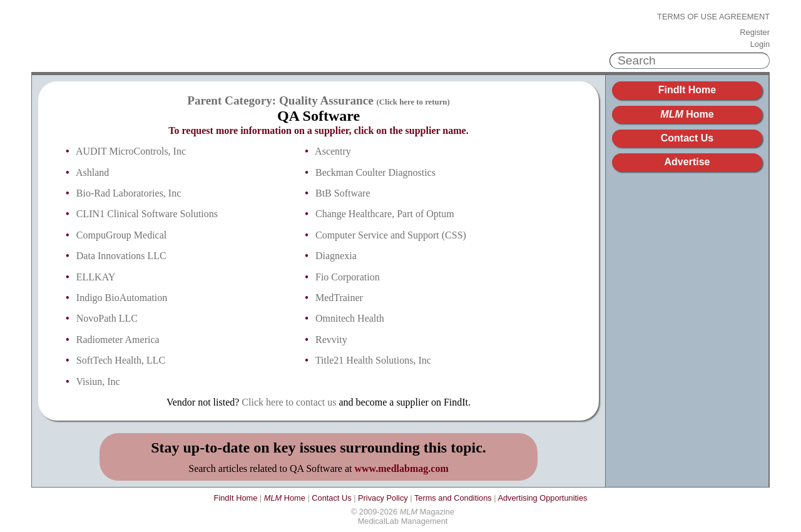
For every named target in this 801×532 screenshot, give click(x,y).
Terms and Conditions (453, 498)
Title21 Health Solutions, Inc (373, 360)
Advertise (687, 162)
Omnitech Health (350, 318)
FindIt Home (687, 90)
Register (755, 33)
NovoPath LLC (107, 318)
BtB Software (343, 193)
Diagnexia (336, 256)
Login (760, 44)
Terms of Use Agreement (713, 17)
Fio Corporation (348, 277)
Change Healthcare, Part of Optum (385, 214)
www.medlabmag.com (402, 468)
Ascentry (333, 151)
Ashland (92, 172)
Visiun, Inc (98, 381)
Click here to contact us (289, 402)
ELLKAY (96, 277)
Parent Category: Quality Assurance (319, 100)
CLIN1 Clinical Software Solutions (147, 214)
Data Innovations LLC (121, 256)
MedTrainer (339, 298)
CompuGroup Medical (121, 235)
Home (687, 114)
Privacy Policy (383, 498)
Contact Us (687, 138)
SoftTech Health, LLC (121, 360)
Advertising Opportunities (542, 498)
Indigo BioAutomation (122, 298)
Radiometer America (118, 340)
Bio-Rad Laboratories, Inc (129, 193)
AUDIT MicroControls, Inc (131, 151)
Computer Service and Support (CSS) (391, 235)
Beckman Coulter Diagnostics (375, 172)
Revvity (331, 340)
